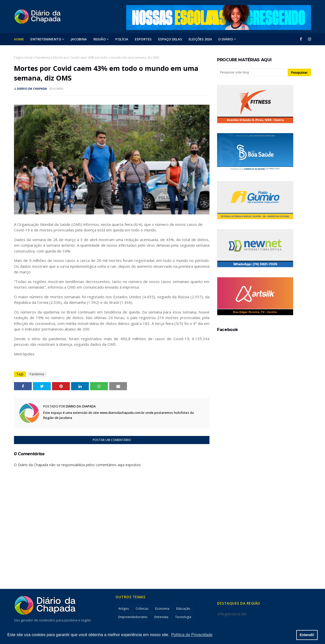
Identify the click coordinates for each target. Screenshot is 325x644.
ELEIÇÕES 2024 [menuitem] (200, 39)
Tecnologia (183, 617)
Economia (162, 609)
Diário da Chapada (32, 89)
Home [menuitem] (19, 39)
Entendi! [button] (307, 635)
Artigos (124, 609)
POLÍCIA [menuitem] (122, 39)
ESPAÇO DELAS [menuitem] (170, 39)
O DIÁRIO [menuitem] (225, 39)
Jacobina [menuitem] (79, 39)
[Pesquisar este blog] (252, 72)
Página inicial (23, 58)
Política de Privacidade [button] (192, 635)
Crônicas (142, 609)
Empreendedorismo (133, 617)
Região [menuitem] (100, 39)
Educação (183, 609)
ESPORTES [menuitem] (143, 39)
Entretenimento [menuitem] (46, 39)
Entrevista (161, 617)
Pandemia (43, 58)
